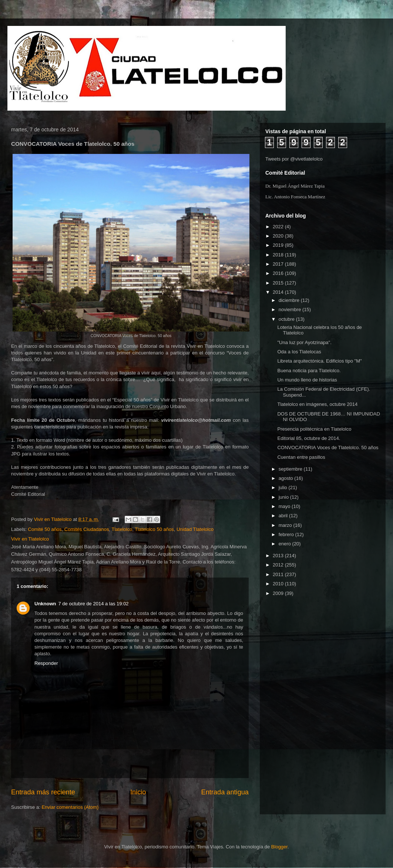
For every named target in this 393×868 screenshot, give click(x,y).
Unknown (45, 604)
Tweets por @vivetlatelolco (294, 159)
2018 (279, 255)
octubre (287, 319)
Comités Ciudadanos (87, 529)
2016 (279, 273)
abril (284, 516)
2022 (279, 227)
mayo (285, 506)
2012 (279, 565)
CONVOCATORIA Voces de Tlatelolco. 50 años (328, 448)
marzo (286, 525)
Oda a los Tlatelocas (299, 352)
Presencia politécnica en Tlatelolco (314, 429)
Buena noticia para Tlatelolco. (309, 371)
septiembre (291, 469)
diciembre (290, 300)
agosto (287, 478)
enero (285, 544)
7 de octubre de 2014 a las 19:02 (94, 604)
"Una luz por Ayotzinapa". (304, 342)
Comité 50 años (45, 529)
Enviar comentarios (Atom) (70, 807)
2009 (279, 593)
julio (284, 487)
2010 (279, 584)
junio (284, 497)
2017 (279, 264)
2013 (279, 556)
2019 (279, 245)
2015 (279, 283)
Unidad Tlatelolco (195, 529)
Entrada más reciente (43, 792)
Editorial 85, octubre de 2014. (309, 438)
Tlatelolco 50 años (154, 529)
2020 (279, 236)
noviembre (290, 309)
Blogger (279, 847)
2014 (279, 292)
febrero (287, 534)
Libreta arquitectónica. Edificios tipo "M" (319, 361)
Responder (46, 663)
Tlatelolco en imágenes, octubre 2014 (317, 404)
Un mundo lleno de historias (307, 380)
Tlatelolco (122, 529)
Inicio (138, 792)
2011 (279, 574)
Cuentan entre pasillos (301, 457)
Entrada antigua (225, 792)
